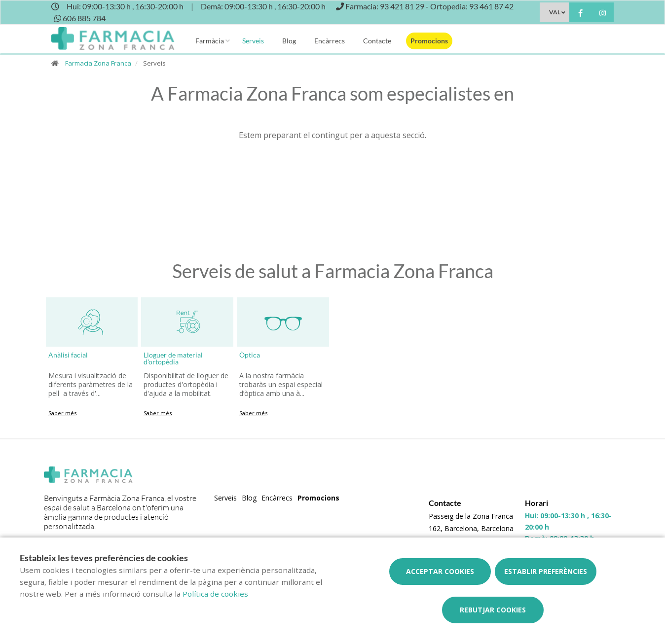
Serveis (253, 41)
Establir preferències (546, 571)
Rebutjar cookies (493, 610)
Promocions (429, 41)
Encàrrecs (330, 41)
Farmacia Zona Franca (98, 63)
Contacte (377, 41)
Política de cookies (215, 594)
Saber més (62, 413)
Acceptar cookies (440, 571)
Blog (289, 41)
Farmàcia (210, 41)
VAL (555, 12)
